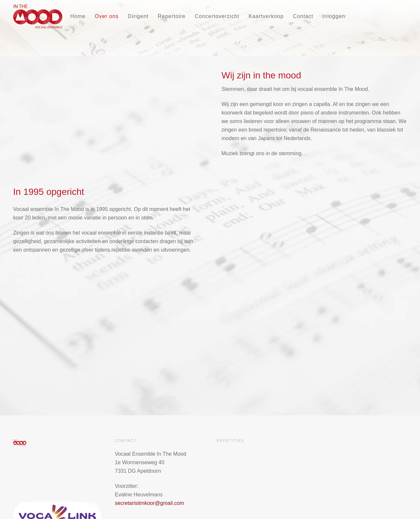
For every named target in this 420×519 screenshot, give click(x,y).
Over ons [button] (107, 16)
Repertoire (172, 16)
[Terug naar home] (38, 16)
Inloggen (334, 16)
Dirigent (138, 16)
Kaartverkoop (266, 16)
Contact (303, 16)
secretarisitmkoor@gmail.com (149, 503)
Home (78, 16)
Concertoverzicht (217, 16)
